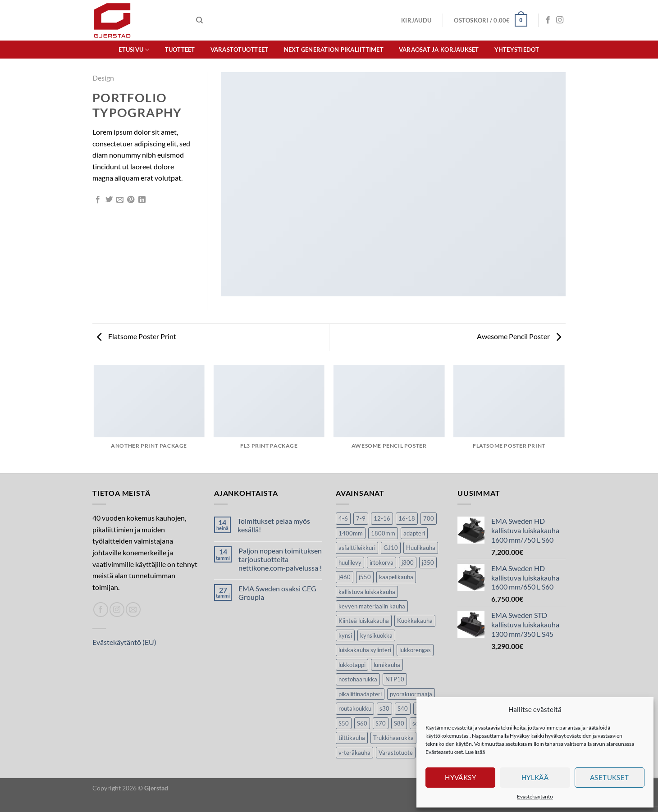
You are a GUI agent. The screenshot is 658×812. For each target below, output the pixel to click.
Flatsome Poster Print (137, 336)
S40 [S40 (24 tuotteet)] (403, 708)
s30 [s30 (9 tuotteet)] (384, 708)
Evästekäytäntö (535, 796)
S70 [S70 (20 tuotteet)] (381, 723)
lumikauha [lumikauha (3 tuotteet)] (387, 665)
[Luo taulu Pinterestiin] (131, 200)
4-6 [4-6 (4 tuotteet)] (343, 518)
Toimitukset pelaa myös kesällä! (274, 525)
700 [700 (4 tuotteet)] (429, 518)
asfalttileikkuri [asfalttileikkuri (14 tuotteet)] (357, 548)
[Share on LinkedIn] (142, 200)
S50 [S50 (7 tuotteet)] (344, 723)
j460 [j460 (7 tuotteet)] (345, 577)
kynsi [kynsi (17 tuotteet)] (345, 635)
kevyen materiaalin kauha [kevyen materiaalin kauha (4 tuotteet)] (372, 606)
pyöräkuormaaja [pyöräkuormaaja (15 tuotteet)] (411, 694)
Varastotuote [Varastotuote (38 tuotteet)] (396, 753)
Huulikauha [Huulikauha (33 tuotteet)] (421, 548)
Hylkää (535, 777)
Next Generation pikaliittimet (334, 50)
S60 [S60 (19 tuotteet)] (362, 723)
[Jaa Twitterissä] (109, 200)
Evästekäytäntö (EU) (124, 642)
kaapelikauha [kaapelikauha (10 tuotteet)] (396, 577)
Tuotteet (180, 50)
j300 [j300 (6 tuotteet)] (408, 563)
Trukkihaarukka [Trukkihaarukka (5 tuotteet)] (393, 738)
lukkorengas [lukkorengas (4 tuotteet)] (415, 650)
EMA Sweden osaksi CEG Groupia (277, 593)
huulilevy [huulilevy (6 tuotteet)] (350, 563)
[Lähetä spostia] (133, 610)
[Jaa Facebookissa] (98, 200)
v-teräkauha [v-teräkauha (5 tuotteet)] (354, 753)
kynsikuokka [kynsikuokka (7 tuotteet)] (376, 635)
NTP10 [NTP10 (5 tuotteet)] (395, 679)
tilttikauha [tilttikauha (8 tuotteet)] (352, 738)
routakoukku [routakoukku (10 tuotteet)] (355, 708)
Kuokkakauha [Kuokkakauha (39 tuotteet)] (415, 621)
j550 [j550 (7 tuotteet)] (365, 577)
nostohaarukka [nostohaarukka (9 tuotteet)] (358, 679)
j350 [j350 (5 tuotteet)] (428, 563)
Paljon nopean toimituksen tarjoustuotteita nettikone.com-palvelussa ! (280, 559)
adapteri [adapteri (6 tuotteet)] (414, 533)
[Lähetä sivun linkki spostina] (120, 200)
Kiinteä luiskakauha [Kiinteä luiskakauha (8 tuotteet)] (364, 621)
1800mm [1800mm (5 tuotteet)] (383, 533)
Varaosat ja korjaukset (439, 50)
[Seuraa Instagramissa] (560, 20)
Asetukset (610, 777)
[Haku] (199, 20)
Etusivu (134, 50)
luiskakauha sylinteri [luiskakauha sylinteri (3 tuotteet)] (365, 650)
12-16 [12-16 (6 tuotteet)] (382, 518)
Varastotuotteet (240, 50)
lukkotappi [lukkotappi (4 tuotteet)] (352, 665)
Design (103, 78)
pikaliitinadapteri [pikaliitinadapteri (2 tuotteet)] (360, 694)
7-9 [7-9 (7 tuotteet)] (361, 518)
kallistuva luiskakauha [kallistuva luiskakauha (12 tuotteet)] (367, 592)
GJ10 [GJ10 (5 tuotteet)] (391, 548)
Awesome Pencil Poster (519, 336)
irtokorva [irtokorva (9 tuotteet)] (382, 563)
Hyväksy (460, 777)
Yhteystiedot (517, 50)
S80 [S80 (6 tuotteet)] (399, 723)
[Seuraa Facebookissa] (548, 20)
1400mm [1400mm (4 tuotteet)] (351, 533)
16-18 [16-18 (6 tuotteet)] (407, 518)
